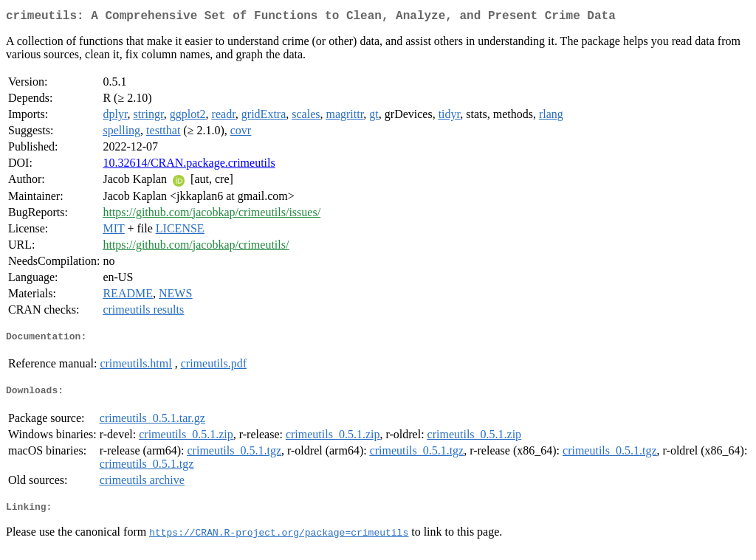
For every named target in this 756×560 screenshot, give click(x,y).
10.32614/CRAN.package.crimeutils (189, 166)
